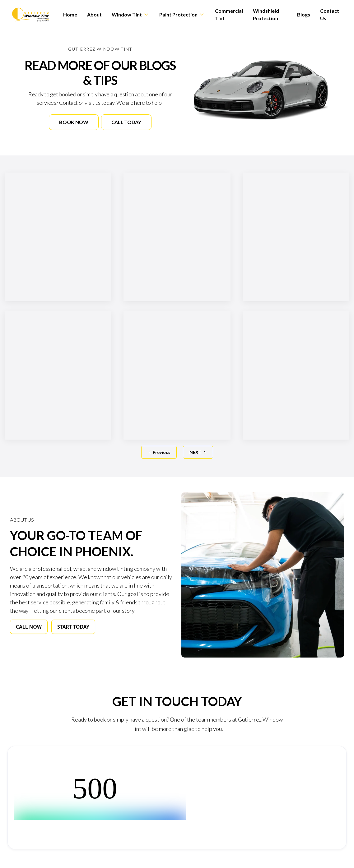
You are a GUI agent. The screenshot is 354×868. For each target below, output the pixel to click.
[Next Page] (198, 452)
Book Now (74, 122)
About (94, 14)
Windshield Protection (266, 14)
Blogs (304, 14)
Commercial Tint (229, 14)
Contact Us (330, 14)
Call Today (126, 122)
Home (70, 14)
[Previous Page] (159, 452)
